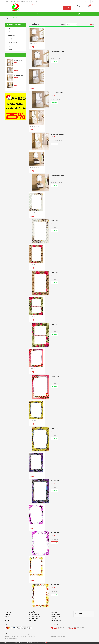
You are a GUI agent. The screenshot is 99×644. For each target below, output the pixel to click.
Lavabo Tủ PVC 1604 (18, 60)
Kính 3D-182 (33, 473)
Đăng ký (81, 9)
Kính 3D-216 (33, 369)
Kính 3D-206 (33, 421)
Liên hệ (7, 620)
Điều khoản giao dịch (56, 617)
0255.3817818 (90, 14)
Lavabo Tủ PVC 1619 (18, 68)
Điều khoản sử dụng (56, 615)
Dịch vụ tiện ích (54, 618)
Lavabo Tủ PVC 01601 (18, 83)
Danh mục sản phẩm (14, 25)
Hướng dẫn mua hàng (33, 615)
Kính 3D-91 (32, 265)
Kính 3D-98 (32, 213)
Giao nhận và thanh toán (34, 617)
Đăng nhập (76, 9)
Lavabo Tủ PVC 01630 (18, 75)
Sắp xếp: (63, 24)
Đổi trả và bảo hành (33, 618)
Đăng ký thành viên (33, 620)
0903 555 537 (58, 629)
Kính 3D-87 (32, 317)
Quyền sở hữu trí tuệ (56, 620)
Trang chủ (8, 615)
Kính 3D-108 (33, 525)
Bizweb (48, 643)
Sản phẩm (8, 617)
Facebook (81, 613)
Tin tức (7, 618)
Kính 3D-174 (33, 577)
